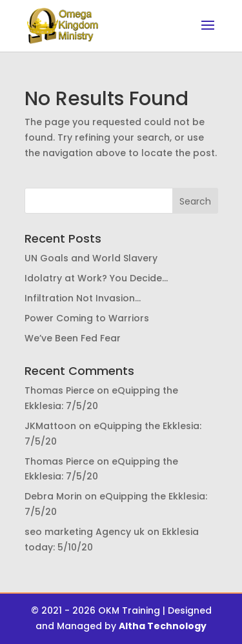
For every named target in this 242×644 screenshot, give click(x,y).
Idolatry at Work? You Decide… (96, 278)
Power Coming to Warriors (87, 318)
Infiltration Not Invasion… (83, 298)
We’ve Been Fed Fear (73, 338)
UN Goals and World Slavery (91, 258)
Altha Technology (163, 626)
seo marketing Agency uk (85, 532)
